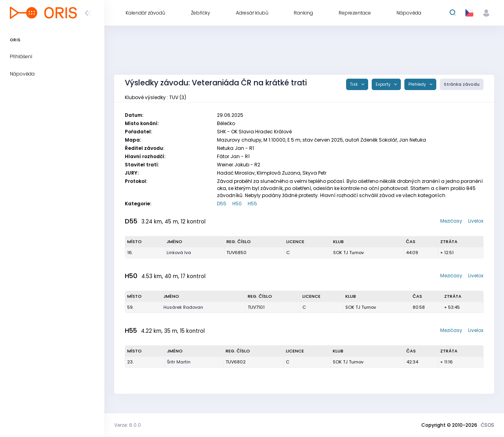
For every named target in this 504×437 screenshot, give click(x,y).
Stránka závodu (462, 84)
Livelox (476, 221)
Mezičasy (451, 221)
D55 (222, 204)
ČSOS (487, 425)
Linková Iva (179, 253)
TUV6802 (236, 362)
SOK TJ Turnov (348, 253)
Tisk (355, 84)
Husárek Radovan (183, 307)
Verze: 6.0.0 (128, 425)
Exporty (384, 84)
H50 (237, 204)
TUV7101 (256, 307)
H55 (252, 204)
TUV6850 (236, 253)
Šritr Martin (179, 362)
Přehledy (418, 84)
